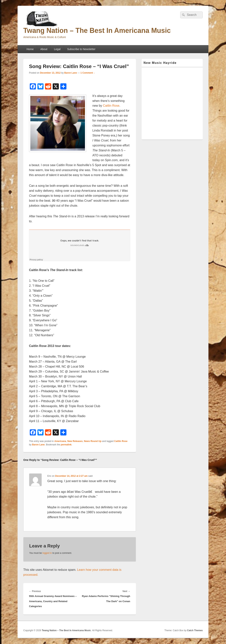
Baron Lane (71, 73)
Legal (57, 49)
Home (30, 49)
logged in (47, 553)
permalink (66, 445)
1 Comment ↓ (88, 73)
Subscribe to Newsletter (81, 49)
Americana (60, 441)
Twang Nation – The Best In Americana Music (97, 30)
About (44, 49)
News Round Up (93, 441)
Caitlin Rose (111, 106)
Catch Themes (195, 630)
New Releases (75, 441)
